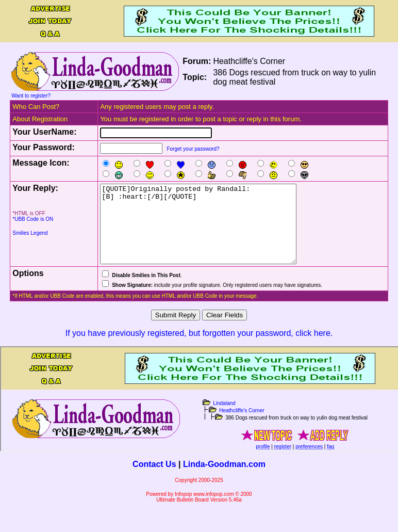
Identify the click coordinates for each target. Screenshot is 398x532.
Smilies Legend (30, 233)
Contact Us (154, 480)
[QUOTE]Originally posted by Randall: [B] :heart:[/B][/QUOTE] (210, 232)
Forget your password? (193, 149)
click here (313, 349)
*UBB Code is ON (33, 219)
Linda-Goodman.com (224, 480)
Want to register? (31, 96)
